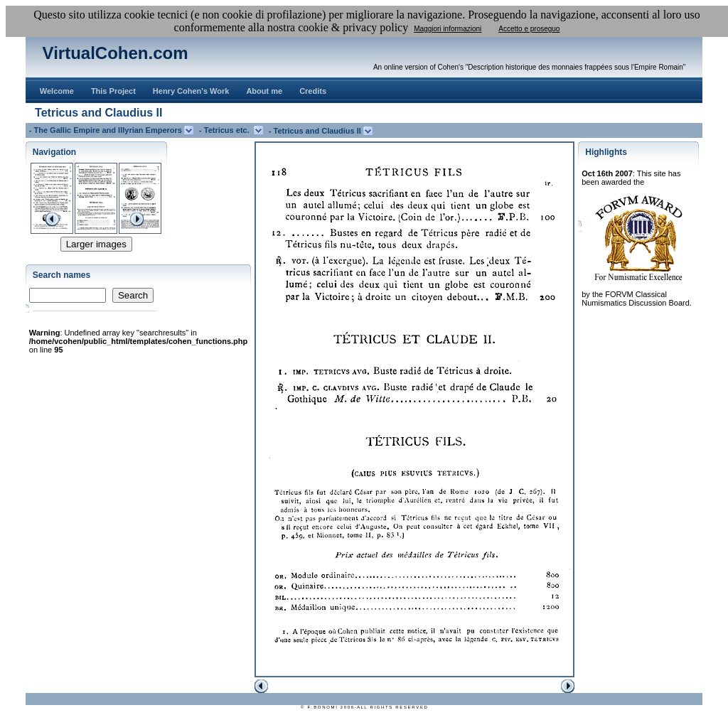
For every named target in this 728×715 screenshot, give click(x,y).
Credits (313, 91)
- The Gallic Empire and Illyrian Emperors (107, 130)
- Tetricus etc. (226, 130)
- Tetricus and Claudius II (316, 131)
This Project (113, 91)
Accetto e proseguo (529, 29)
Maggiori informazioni (448, 29)
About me (264, 91)
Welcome (57, 91)
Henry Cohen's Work (191, 91)
